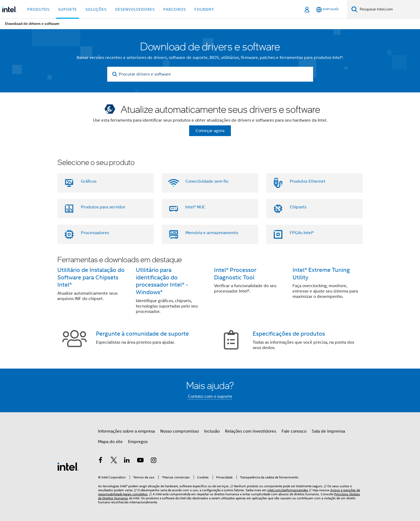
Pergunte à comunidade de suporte (142, 334)
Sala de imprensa (328, 431)
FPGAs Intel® (302, 233)
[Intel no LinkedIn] (127, 461)
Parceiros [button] (175, 9)
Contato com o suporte (210, 396)
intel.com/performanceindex (288, 490)
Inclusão (212, 431)
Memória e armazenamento (212, 233)
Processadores (95, 233)
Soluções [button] (96, 9)
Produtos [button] (38, 9)
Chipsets (298, 207)
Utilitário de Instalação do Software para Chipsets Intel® (91, 277)
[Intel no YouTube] (140, 461)
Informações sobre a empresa (126, 431)
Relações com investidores (251, 431)
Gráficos (89, 181)
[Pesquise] (355, 9)
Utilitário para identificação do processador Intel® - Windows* (162, 281)
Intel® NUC (195, 207)
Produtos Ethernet (308, 181)
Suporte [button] (67, 9)
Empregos (138, 442)
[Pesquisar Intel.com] (389, 9)
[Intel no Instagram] (153, 461)
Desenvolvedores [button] (135, 9)
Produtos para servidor (103, 207)
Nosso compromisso (179, 431)
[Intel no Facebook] (100, 461)
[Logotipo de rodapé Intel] (68, 466)
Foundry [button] (204, 9)
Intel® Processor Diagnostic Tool (235, 274)
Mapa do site (110, 442)
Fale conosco (294, 431)
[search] (115, 74)
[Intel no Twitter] (114, 461)
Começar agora (210, 131)
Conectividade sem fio (207, 181)
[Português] (327, 10)
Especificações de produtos (289, 334)
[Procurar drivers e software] (210, 74)
